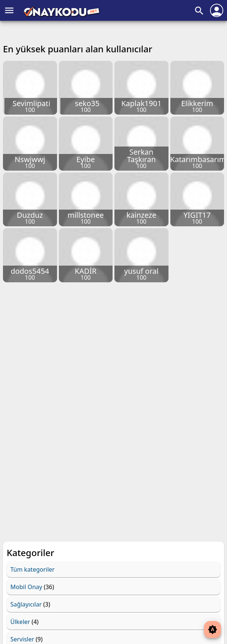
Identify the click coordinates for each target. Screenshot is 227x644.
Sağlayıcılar (26, 604)
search (199, 11)
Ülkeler (20, 622)
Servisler (22, 639)
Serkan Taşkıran (141, 156)
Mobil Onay (26, 587)
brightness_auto (213, 630)
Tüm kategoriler (32, 569)
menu (9, 10)
